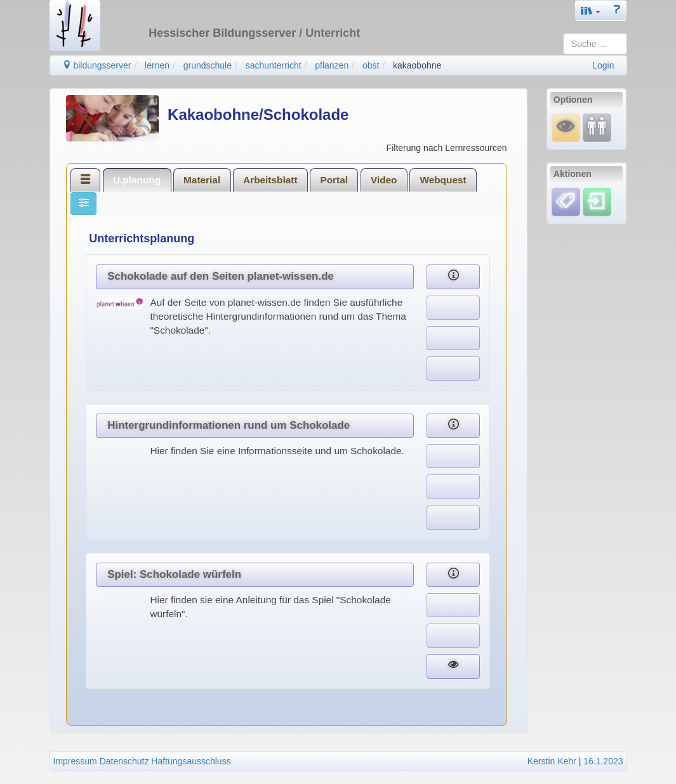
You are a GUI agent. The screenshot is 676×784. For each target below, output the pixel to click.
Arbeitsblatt (270, 180)
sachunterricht (274, 65)
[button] (591, 10)
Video (384, 180)
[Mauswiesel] (566, 127)
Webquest (443, 180)
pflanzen (332, 65)
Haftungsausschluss (191, 761)
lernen (157, 65)
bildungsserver (97, 65)
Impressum (75, 761)
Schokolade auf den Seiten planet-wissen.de (221, 276)
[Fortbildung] (597, 127)
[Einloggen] (597, 201)
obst (371, 65)
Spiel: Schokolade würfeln (174, 574)
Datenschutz (124, 761)
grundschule (208, 65)
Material (202, 180)
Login (603, 65)
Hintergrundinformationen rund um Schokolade (229, 425)
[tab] (86, 180)
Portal (334, 180)
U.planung (137, 180)
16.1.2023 (603, 761)
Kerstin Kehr (552, 761)
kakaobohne (417, 65)
